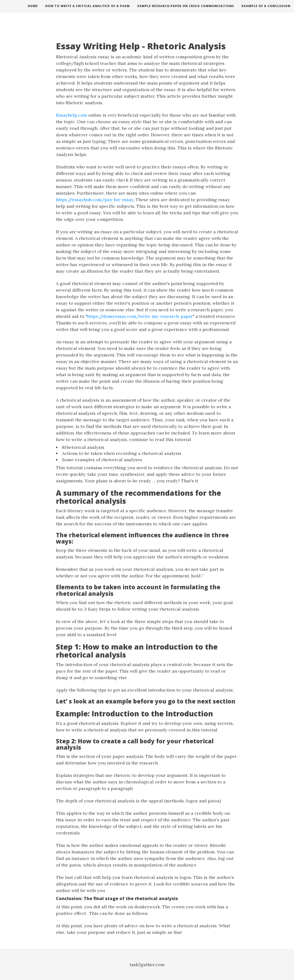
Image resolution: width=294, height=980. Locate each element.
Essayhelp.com (71, 115)
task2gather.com (147, 965)
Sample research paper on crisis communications (186, 11)
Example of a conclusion (266, 11)
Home (33, 11)
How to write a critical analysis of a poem (88, 11)
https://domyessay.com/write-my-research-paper (140, 316)
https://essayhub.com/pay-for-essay (95, 200)
